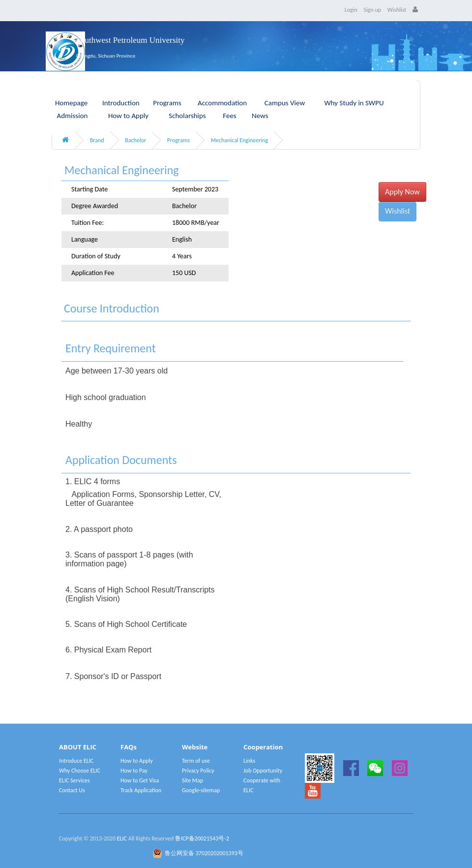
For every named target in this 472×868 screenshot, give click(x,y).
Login (351, 10)
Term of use (196, 761)
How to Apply (128, 116)
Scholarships (187, 116)
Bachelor (135, 140)
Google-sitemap (201, 790)
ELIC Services (74, 780)
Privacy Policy (198, 771)
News (260, 116)
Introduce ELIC (76, 761)
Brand (97, 140)
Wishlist (397, 10)
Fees (229, 116)
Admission (73, 116)
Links (249, 761)
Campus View (285, 103)
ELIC (122, 838)
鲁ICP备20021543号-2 (202, 838)
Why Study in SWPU (354, 103)
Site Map (192, 780)
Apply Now (402, 192)
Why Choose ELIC (80, 771)
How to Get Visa (140, 780)
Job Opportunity (263, 771)
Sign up (373, 10)
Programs (178, 140)
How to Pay (134, 771)
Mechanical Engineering (239, 140)
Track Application (141, 790)
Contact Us (72, 790)
